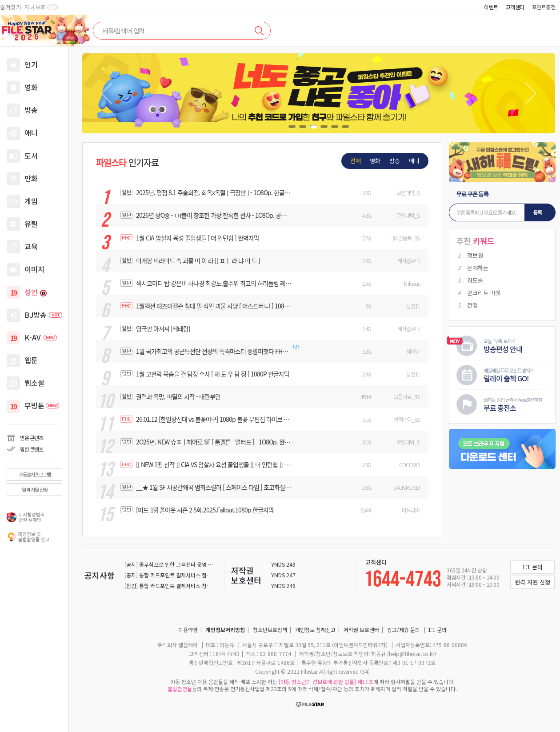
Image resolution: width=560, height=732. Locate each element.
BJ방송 (43, 315)
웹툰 (31, 360)
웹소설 (34, 383)
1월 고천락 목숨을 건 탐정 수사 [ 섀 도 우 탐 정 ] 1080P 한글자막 (213, 374)
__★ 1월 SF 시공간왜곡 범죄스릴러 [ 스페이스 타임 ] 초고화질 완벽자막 (214, 487)
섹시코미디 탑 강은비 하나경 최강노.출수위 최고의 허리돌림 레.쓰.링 (214, 283)
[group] (319, 93)
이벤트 (491, 7)
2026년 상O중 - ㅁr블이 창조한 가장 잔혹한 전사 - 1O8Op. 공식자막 (214, 215)
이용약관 (188, 630)
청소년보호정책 (270, 630)
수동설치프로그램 (35, 474)
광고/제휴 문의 (404, 630)
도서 (31, 156)
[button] (530, 93)
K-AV (41, 337)
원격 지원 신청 (35, 489)
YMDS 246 (283, 586)
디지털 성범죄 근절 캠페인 (28, 517)
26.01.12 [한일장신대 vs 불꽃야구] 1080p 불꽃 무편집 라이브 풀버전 (214, 419)
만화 (31, 178)
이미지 (34, 269)
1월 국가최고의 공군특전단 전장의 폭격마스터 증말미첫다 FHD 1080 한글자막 (214, 351)
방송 (31, 110)
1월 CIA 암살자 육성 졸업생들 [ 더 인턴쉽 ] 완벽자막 (198, 238)
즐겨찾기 (11, 7)
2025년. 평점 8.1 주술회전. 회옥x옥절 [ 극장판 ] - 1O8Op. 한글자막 (214, 192)
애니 (31, 132)
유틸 (31, 224)
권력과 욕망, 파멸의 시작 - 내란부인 (178, 396)
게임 (31, 201)
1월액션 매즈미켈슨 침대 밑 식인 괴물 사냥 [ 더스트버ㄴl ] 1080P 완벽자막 (214, 306)
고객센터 (515, 7)
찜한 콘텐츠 (32, 449)
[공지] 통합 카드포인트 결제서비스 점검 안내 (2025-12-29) (190, 575)
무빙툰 (42, 405)
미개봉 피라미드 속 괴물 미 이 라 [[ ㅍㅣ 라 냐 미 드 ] (198, 260)
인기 (31, 64)
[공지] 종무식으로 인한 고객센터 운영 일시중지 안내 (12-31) (191, 564)
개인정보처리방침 (225, 630)
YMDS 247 (283, 575)
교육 (31, 246)
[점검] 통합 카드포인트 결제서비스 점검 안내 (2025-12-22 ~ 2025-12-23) (207, 586)
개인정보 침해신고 (315, 630)
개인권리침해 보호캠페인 (28, 537)
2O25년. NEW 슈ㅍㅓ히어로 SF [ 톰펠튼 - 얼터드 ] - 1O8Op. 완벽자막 (214, 442)
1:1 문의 (437, 630)
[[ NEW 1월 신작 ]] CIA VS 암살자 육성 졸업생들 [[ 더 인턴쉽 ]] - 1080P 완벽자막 (214, 464)
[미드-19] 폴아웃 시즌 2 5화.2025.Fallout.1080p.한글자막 (205, 510)
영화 (31, 87)
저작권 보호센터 (246, 575)
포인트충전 (544, 7)
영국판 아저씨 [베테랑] (163, 328)
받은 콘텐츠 (32, 438)
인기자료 (127, 162)
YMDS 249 (283, 564)
